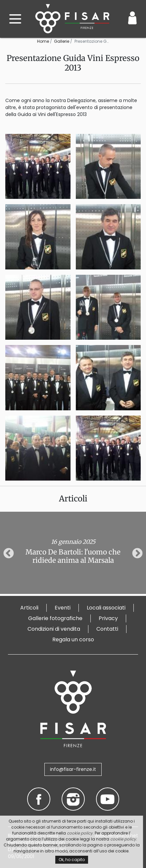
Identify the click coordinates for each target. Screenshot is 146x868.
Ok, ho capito (72, 860)
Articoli (29, 608)
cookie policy (80, 833)
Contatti (107, 629)
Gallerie (62, 41)
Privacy (108, 618)
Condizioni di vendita (54, 629)
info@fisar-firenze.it (73, 769)
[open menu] (15, 19)
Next (137, 554)
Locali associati (106, 608)
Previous (9, 554)
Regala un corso (73, 639)
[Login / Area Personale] (132, 18)
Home (43, 41)
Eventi (63, 608)
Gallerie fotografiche (55, 618)
